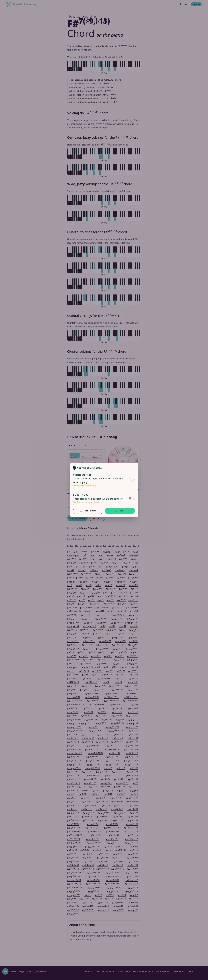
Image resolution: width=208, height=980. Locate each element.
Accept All (120, 511)
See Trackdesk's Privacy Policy (86, 502)
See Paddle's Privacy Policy (85, 485)
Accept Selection (88, 511)
